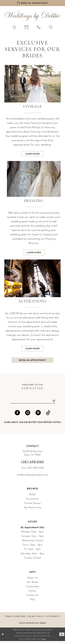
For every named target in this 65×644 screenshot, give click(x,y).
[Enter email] (33, 404)
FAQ (33, 602)
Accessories (33, 502)
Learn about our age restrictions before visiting (32, 425)
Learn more (33, 155)
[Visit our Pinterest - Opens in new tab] (38, 416)
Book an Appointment (33, 362)
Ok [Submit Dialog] (62, 637)
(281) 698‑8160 (32, 465)
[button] (14, 27)
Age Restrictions (33, 510)
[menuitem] (14, 27)
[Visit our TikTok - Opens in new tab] (48, 416)
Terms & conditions (15, 619)
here (44, 642)
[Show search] (51, 27)
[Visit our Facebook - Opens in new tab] (17, 416)
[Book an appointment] (32, 3)
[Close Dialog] (3, 637)
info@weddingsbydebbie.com (32, 478)
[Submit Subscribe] (52, 404)
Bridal (32, 497)
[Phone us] (39, 27)
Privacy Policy (36, 619)
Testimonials (32, 589)
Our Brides (32, 585)
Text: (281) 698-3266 (32, 471)
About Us (33, 581)
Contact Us (32, 598)
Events (32, 594)
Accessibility (53, 619)
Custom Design (32, 506)
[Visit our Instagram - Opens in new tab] (28, 416)
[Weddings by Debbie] (33, 16)
